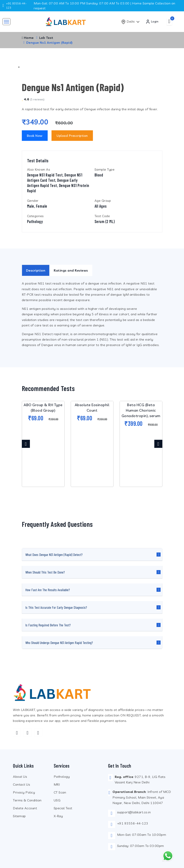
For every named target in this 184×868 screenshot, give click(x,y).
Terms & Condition (27, 800)
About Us (20, 777)
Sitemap (19, 816)
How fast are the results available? (48, 590)
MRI (57, 784)
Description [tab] (36, 271)
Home (28, 38)
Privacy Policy (24, 792)
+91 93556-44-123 (133, 823)
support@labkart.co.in (134, 812)
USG (57, 800)
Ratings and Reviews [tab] (71, 271)
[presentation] (26, 444)
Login (152, 22)
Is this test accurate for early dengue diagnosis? (56, 607)
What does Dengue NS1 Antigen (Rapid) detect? (54, 555)
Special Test (63, 808)
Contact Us (22, 784)
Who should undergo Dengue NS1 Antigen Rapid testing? (59, 643)
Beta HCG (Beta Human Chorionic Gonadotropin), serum (141, 410)
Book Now (35, 136)
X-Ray (58, 816)
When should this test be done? (45, 572)
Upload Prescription (72, 136)
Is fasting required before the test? (48, 625)
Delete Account (25, 808)
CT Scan (60, 792)
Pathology (62, 777)
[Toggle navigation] (6, 22)
